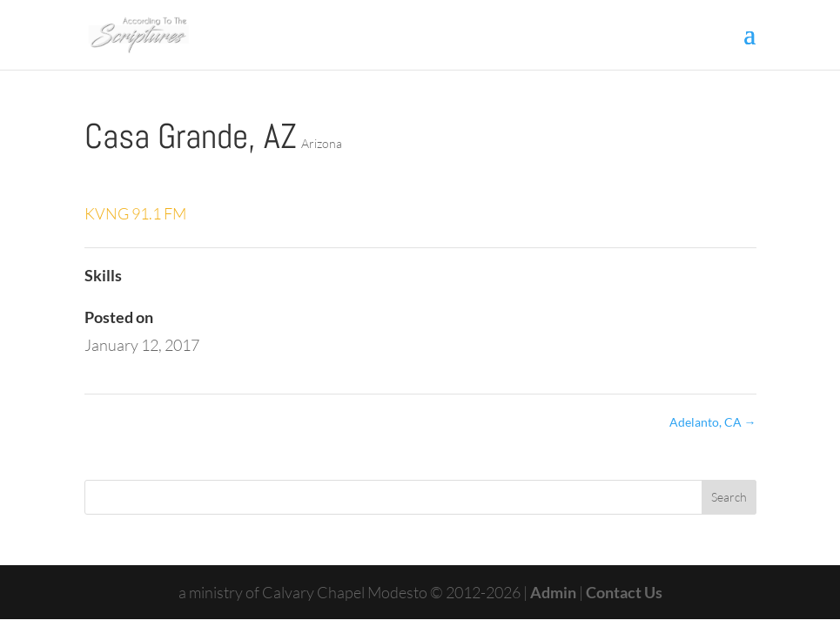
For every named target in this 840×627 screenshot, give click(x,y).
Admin (554, 592)
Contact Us (624, 592)
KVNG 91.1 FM (135, 213)
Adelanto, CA (713, 422)
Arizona (322, 143)
